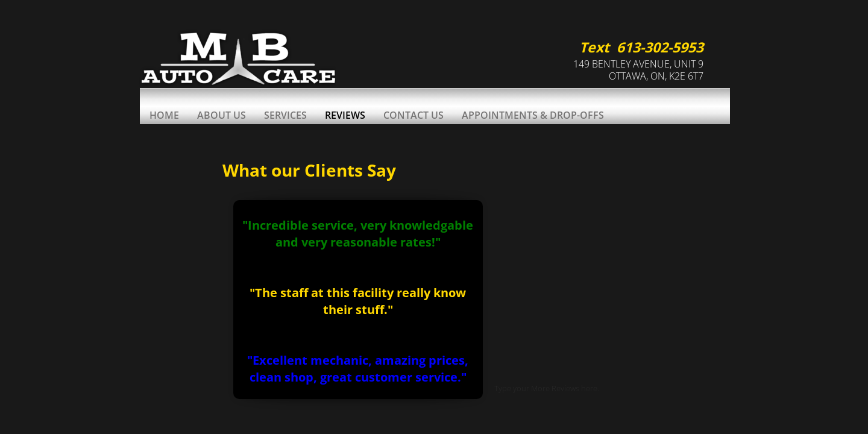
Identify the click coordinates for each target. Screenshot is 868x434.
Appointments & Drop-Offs (533, 115)
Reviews (345, 115)
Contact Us (414, 115)
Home (164, 115)
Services (285, 115)
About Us (222, 115)
